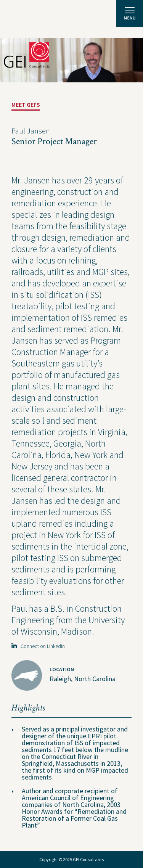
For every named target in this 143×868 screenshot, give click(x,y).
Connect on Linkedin (38, 646)
